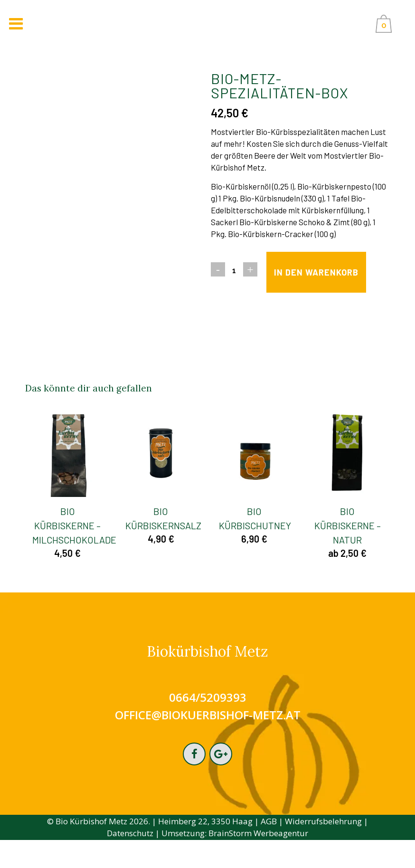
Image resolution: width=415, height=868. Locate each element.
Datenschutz (130, 862)
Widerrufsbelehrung (323, 850)
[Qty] (234, 270)
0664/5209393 (208, 724)
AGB (269, 850)
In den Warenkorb (284, 299)
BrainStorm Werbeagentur (258, 862)
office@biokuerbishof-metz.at (208, 742)
